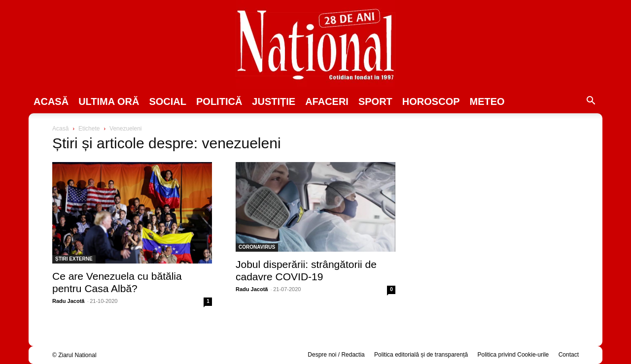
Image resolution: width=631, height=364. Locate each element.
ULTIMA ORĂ (109, 101)
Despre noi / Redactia (336, 355)
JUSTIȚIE (274, 101)
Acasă (51, 101)
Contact (569, 355)
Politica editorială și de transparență (421, 355)
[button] (591, 102)
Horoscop (431, 101)
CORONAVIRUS (257, 247)
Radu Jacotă (68, 301)
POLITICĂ (219, 101)
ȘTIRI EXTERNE (74, 259)
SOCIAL (168, 101)
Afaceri (327, 101)
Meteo (487, 101)
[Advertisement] (499, 200)
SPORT (375, 101)
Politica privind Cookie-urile (513, 355)
